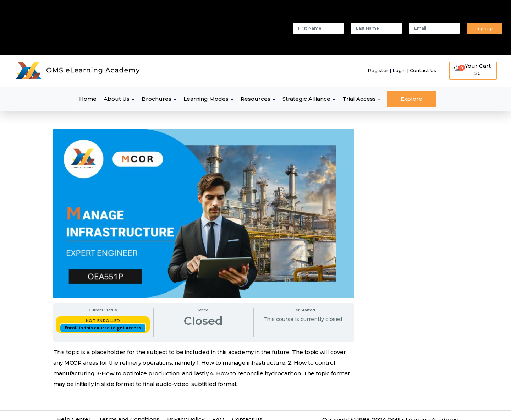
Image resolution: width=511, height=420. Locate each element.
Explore (411, 99)
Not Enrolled (103, 321)
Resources (255, 99)
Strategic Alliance (306, 99)
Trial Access (359, 99)
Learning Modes (206, 99)
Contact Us (423, 70)
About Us (117, 99)
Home (88, 99)
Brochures (156, 99)
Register (378, 70)
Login (399, 70)
